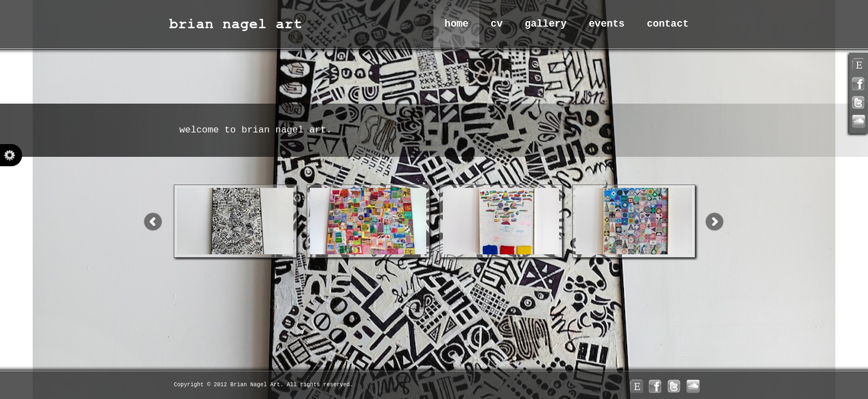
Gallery (546, 24)
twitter (859, 103)
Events (607, 24)
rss (859, 65)
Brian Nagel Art (237, 24)
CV (497, 24)
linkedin (859, 121)
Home (456, 24)
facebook (859, 84)
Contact (668, 24)
